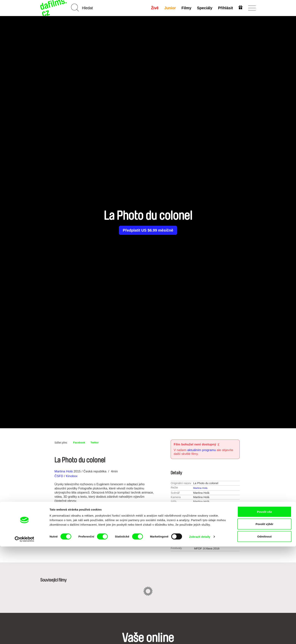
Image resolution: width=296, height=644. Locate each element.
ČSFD (59, 476)
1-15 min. (208, 514)
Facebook (80, 443)
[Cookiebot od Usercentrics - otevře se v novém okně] (24, 637)
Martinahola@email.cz (218, 543)
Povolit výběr (264, 622)
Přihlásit (225, 8)
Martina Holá (64, 471)
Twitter (97, 443)
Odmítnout (264, 634)
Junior (169, 8)
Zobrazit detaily (200, 634)
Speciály (204, 8)
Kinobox (72, 476)
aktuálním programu (202, 450)
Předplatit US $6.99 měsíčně (148, 230)
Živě (154, 8)
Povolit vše (264, 609)
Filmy (186, 8)
